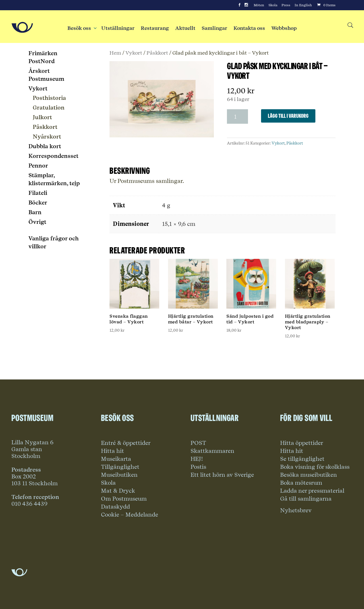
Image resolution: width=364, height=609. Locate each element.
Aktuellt (185, 28)
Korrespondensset (53, 156)
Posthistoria (49, 98)
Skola (273, 5)
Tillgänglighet (120, 467)
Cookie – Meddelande (130, 515)
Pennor (38, 166)
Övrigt (37, 222)
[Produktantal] (237, 116)
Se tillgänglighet (302, 459)
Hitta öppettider (302, 443)
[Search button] (350, 25)
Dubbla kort (45, 146)
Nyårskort (47, 137)
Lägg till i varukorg (288, 116)
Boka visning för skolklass (315, 467)
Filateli (38, 193)
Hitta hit (112, 451)
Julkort (42, 117)
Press (286, 5)
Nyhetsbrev (296, 510)
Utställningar (118, 28)
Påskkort (157, 53)
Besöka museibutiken (309, 475)
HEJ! (197, 459)
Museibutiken (119, 475)
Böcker (38, 203)
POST (198, 443)
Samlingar (214, 28)
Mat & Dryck (118, 491)
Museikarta (116, 459)
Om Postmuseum (124, 499)
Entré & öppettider (126, 443)
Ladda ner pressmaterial (312, 491)
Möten (259, 5)
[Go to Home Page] (22, 27)
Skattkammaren (212, 451)
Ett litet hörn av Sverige (222, 475)
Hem (115, 53)
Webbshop (284, 28)
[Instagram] (246, 5)
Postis (198, 467)
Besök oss (81, 28)
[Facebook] (239, 5)
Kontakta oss (249, 28)
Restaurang (155, 28)
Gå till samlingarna (306, 499)
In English (303, 5)
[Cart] (326, 5)
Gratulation (49, 108)
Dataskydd (115, 507)
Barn (35, 212)
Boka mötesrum (301, 483)
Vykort (134, 53)
